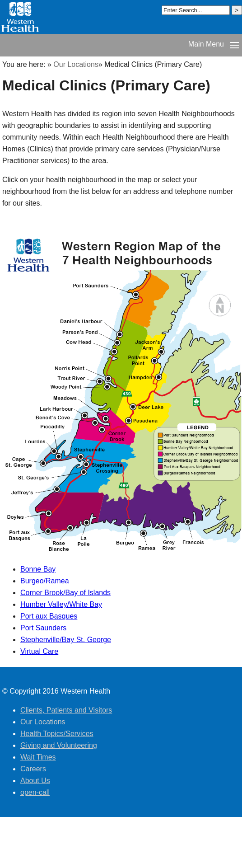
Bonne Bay (38, 569)
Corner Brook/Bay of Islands (65, 593)
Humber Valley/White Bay (61, 604)
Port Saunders (43, 628)
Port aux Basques (49, 616)
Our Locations (76, 64)
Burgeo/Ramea (45, 581)
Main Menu (206, 44)
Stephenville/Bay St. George (66, 640)
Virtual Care (39, 651)
